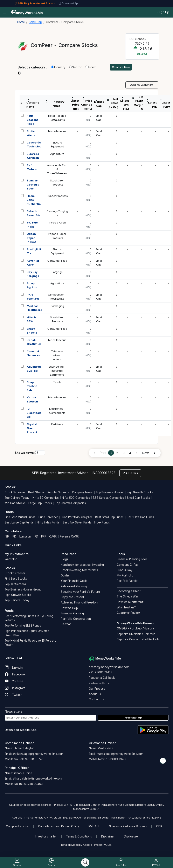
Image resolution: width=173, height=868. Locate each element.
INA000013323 (103, 474)
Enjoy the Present (72, 598)
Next (146, 453)
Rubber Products (57, 196)
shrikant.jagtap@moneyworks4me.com (38, 754)
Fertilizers (57, 425)
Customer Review (128, 613)
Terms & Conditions (79, 837)
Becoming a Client (129, 592)
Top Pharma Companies (70, 504)
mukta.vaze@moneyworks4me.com (120, 754)
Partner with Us (99, 684)
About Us (95, 695)
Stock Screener (15, 493)
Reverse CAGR (69, 537)
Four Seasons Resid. (32, 121)
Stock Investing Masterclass (79, 571)
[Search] (85, 862)
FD (14, 537)
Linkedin (14, 668)
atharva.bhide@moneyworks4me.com (37, 779)
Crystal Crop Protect (32, 429)
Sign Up (163, 12)
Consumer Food (57, 261)
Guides (65, 576)
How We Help (69, 609)
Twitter (13, 696)
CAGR (53, 537)
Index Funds (102, 523)
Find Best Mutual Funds (20, 518)
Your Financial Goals (74, 582)
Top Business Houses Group (23, 590)
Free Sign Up (133, 718)
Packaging (57, 307)
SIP (7, 537)
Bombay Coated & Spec (33, 185)
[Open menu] (5, 12)
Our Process (97, 689)
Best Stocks (36, 493)
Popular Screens (58, 493)
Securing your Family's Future (80, 592)
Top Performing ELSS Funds (23, 626)
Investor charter (46, 837)
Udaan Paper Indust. (32, 239)
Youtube (14, 682)
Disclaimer (108, 837)
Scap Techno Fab (32, 387)
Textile (57, 383)
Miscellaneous (57, 132)
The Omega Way (128, 597)
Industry (58, 68)
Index (91, 68)
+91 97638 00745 (31, 760)
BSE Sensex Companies (108, 498)
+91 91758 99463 (31, 784)
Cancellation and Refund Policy (59, 827)
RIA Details (130, 474)
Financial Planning (72, 614)
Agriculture (57, 154)
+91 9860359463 (101, 673)
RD (36, 537)
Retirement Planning (74, 587)
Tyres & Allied (57, 223)
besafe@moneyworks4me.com (109, 668)
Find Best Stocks (16, 579)
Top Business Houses (110, 493)
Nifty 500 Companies (76, 498)
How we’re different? (131, 603)
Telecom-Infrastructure (57, 356)
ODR (159, 827)
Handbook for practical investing (82, 565)
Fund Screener (48, 518)
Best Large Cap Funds (19, 523)
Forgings (57, 273)
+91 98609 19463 (115, 760)
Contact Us (96, 700)
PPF (44, 537)
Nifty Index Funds (48, 523)
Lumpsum (25, 537)
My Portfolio (125, 576)
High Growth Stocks (140, 493)
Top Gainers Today (17, 498)
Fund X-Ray (125, 571)
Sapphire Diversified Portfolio (136, 635)
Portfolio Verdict (128, 582)
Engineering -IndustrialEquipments (57, 371)
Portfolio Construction (76, 619)
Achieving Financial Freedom (79, 603)
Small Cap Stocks (138, 498)
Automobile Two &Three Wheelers (57, 170)
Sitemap (66, 625)
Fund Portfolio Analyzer (76, 518)
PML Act (94, 827)
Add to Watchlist (142, 86)
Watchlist (11, 560)
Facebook (15, 675)
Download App (69, 4)
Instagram (15, 689)
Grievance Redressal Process (128, 827)
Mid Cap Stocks (15, 504)
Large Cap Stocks (40, 504)
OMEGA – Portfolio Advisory (135, 629)
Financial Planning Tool (132, 560)
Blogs (64, 560)
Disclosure (131, 837)
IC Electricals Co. (34, 413)
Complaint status (17, 827)
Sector (75, 68)
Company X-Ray (128, 565)
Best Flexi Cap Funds (140, 518)
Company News (82, 493)
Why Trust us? (126, 608)
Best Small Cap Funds (109, 518)
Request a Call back (102, 679)
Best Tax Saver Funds (77, 523)
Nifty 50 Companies (46, 498)
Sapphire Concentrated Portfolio (138, 640)
